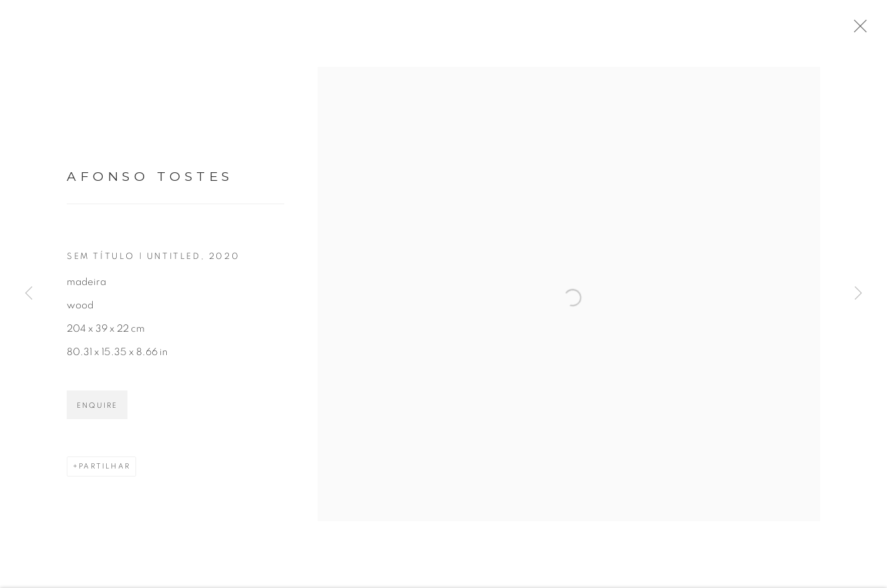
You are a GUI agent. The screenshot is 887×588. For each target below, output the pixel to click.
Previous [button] (29, 294)
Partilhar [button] (104, 471)
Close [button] (864, 30)
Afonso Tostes (150, 182)
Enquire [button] (97, 410)
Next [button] (858, 294)
